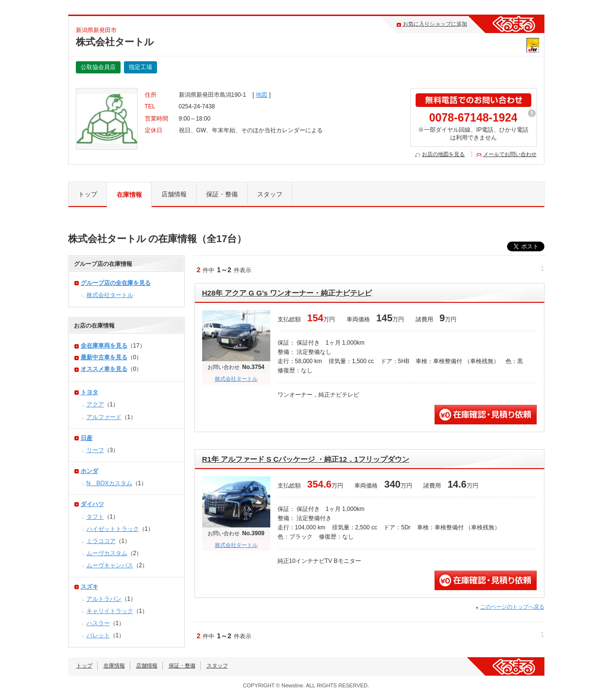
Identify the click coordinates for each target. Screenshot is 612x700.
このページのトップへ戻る (512, 607)
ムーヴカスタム (107, 553)
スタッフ (270, 194)
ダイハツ (92, 504)
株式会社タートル (236, 379)
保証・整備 (222, 194)
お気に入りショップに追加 (435, 24)
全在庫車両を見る (104, 346)
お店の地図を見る (443, 154)
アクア (95, 404)
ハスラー (98, 623)
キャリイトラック (110, 611)
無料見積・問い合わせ (486, 415)
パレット (98, 635)
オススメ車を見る (104, 369)
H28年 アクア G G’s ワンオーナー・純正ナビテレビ (287, 293)
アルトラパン (104, 599)
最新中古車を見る (104, 357)
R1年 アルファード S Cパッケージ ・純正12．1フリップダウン (306, 459)
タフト (95, 517)
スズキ (89, 587)
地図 (262, 95)
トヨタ (89, 392)
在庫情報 (129, 195)
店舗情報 (174, 194)
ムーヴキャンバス (110, 565)
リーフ (95, 450)
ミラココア (101, 541)
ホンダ (89, 471)
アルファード (104, 417)
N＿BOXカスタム (109, 483)
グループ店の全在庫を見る (116, 283)
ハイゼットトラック (113, 529)
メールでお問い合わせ (510, 154)
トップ (88, 194)
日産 (87, 438)
